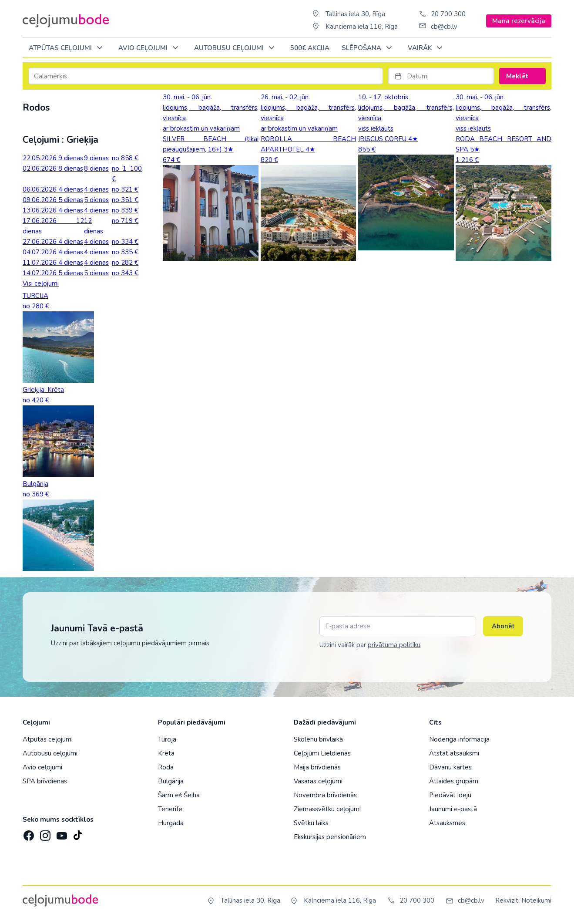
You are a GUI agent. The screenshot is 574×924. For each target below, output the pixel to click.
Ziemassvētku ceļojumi (327, 809)
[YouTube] (61, 833)
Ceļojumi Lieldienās (322, 753)
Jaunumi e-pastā (453, 809)
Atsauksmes (447, 823)
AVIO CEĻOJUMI (150, 48)
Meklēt (522, 76)
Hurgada (171, 823)
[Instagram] (44, 833)
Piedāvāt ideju (450, 795)
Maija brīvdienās (317, 767)
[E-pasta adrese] (398, 626)
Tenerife (170, 809)
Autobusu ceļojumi (50, 753)
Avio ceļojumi (42, 767)
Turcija (167, 739)
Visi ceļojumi (41, 283)
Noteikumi (536, 900)
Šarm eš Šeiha (179, 795)
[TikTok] (77, 833)
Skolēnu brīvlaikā (318, 739)
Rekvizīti (507, 900)
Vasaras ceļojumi (318, 781)
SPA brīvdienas (45, 781)
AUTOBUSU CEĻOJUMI (236, 48)
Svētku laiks (311, 823)
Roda (166, 767)
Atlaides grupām (454, 781)
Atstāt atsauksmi (454, 753)
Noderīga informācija (459, 739)
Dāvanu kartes (450, 767)
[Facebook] (28, 833)
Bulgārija (171, 781)
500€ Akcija (310, 48)
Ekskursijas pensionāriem (330, 837)
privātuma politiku (394, 645)
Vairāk (427, 48)
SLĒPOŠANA (368, 48)
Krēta (166, 753)
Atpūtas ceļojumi (67, 48)
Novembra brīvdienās (325, 795)
